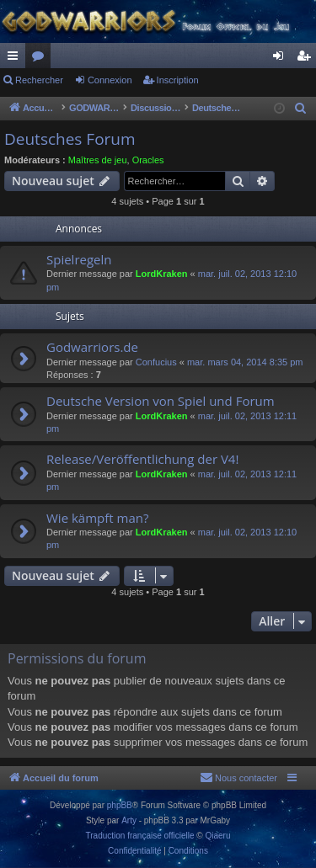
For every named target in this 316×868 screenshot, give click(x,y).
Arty (129, 820)
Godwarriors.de (92, 347)
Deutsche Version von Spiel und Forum (161, 401)
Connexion (110, 80)
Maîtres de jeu (98, 160)
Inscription (178, 80)
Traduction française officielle (140, 836)
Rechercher (39, 80)
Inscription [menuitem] (307, 59)
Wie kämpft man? (97, 518)
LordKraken (162, 274)
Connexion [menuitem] (282, 59)
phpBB (120, 805)
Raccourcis (16, 59)
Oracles (148, 160)
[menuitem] (301, 109)
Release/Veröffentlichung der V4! (142, 459)
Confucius (156, 362)
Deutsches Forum (70, 139)
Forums (41, 59)
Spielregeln (79, 259)
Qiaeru (217, 836)
